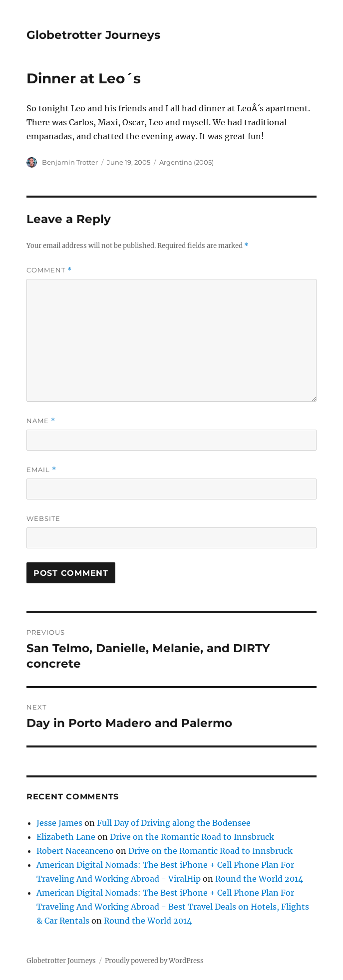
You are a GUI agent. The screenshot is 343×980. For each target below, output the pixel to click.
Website (43, 518)
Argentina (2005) (186, 162)
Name (41, 421)
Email (41, 470)
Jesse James (59, 823)
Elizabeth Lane (66, 837)
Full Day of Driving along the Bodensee (174, 823)
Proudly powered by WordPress (154, 961)
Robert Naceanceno (75, 851)
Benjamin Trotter (70, 162)
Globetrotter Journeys (93, 35)
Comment (49, 270)
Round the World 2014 (259, 879)
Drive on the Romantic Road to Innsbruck (192, 837)
